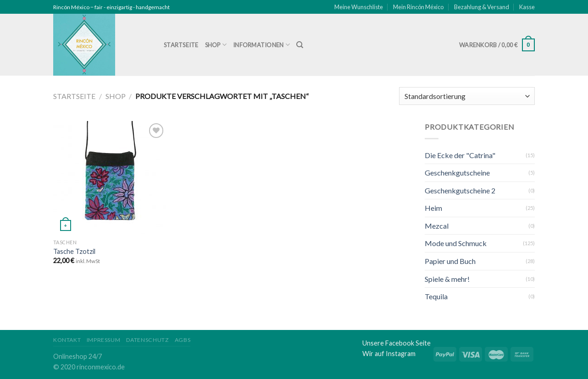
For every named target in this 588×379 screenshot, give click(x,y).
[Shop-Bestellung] (467, 96)
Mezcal (437, 226)
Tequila (436, 296)
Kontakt (67, 340)
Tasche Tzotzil (74, 251)
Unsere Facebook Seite (397, 343)
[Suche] (300, 45)
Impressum (104, 340)
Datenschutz (148, 340)
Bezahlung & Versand (482, 7)
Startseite (181, 45)
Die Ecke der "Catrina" (460, 155)
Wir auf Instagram (389, 354)
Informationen (261, 45)
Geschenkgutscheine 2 (460, 190)
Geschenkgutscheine (457, 173)
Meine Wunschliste (359, 7)
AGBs (183, 340)
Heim (433, 208)
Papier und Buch (450, 261)
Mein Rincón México (418, 7)
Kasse (527, 7)
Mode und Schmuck (456, 243)
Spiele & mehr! (447, 279)
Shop (216, 45)
